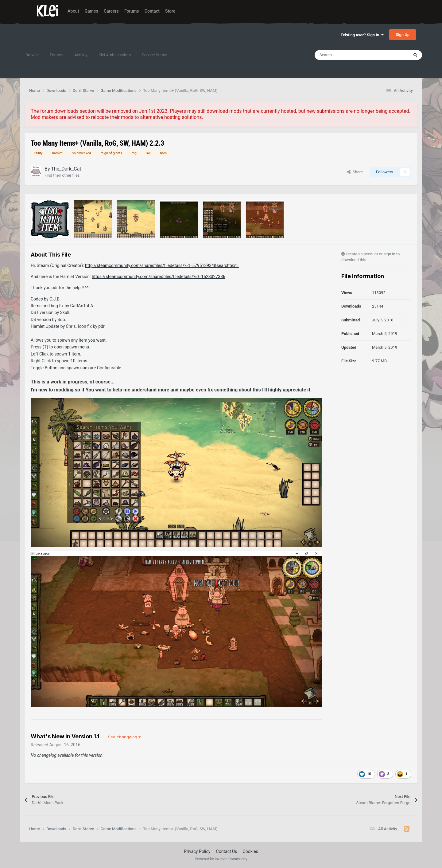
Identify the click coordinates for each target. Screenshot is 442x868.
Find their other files (62, 175)
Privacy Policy (197, 851)
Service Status (155, 55)
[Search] (349, 55)
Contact (152, 11)
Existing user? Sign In (362, 35)
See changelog (124, 737)
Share (355, 172)
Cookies (250, 851)
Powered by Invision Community (221, 859)
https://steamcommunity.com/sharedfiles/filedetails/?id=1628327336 (159, 277)
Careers (111, 11)
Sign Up (403, 35)
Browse (32, 55)
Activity (81, 55)
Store (170, 11)
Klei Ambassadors (115, 55)
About (73, 11)
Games (91, 11)
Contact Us (227, 851)
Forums (132, 11)
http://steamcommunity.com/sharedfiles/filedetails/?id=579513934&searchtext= (162, 265)
